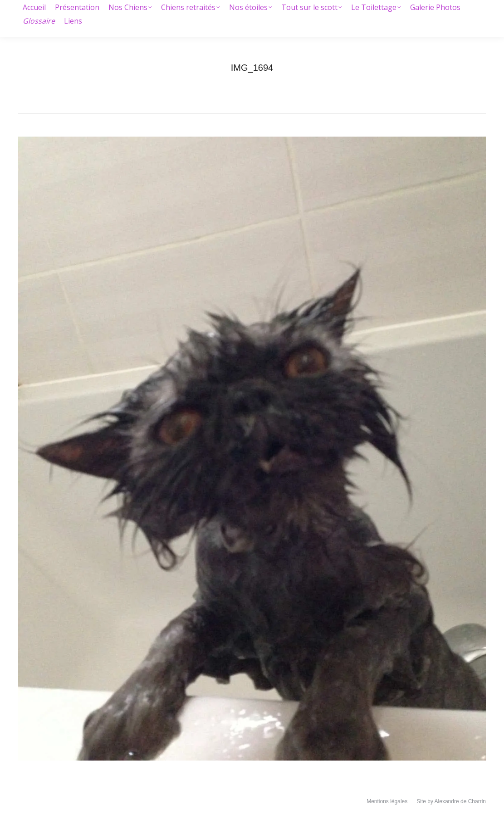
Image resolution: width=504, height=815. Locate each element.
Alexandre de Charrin (460, 801)
